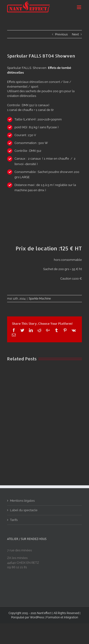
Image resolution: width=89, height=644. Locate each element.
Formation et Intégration (62, 617)
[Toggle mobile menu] (79, 7)
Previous (61, 34)
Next (75, 34)
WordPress (37, 617)
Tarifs (14, 520)
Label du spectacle (24, 510)
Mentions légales (22, 501)
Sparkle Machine (40, 299)
